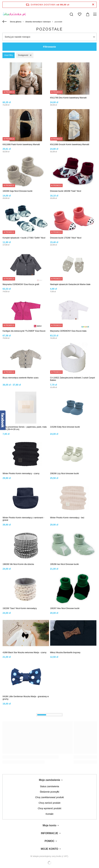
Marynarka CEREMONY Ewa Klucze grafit (21, 284)
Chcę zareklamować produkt (50, 797)
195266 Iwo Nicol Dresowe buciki (65, 564)
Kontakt (49, 814)
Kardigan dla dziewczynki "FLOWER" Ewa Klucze (24, 331)
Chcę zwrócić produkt (49, 803)
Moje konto (49, 825)
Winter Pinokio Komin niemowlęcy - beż (67, 518)
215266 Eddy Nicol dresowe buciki (65, 427)
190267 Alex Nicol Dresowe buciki (65, 608)
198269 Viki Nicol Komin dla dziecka (18, 564)
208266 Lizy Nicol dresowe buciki (65, 473)
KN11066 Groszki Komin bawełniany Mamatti (70, 144)
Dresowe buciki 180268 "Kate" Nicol (66, 191)
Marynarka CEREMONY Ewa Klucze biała (68, 331)
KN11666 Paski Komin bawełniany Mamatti (21, 144)
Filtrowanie (49, 47)
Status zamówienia (49, 786)
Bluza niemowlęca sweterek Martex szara (21, 378)
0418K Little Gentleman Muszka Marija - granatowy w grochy (26, 698)
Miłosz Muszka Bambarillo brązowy (65, 653)
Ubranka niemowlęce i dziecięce (38, 22)
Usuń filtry (9, 55)
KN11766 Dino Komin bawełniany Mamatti (68, 98)
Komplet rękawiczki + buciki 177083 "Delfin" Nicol (24, 238)
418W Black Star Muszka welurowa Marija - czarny (25, 653)
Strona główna (16, 22)
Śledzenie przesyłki (49, 792)
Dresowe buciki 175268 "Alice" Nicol (66, 238)
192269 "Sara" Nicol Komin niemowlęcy (20, 608)
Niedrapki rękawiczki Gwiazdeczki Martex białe (70, 284)
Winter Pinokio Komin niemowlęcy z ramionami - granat (23, 519)
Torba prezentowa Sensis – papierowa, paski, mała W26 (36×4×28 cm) (25, 428)
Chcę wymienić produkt (50, 808)
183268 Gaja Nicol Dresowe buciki (17, 191)
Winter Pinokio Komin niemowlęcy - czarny (21, 473)
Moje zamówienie (50, 780)
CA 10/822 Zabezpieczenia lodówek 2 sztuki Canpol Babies (73, 379)
